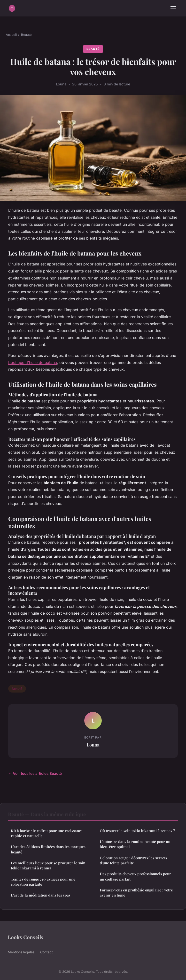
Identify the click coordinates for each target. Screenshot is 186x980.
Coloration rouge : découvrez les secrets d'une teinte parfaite (133, 860)
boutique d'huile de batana (33, 362)
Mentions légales (21, 952)
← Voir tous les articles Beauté (35, 773)
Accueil (11, 35)
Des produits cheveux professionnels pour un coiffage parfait (135, 876)
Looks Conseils (26, 937)
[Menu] (173, 8)
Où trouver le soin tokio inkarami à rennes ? (137, 831)
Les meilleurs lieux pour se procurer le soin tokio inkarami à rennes (48, 865)
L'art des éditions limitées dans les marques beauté (48, 849)
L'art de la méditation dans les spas (41, 895)
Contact (46, 952)
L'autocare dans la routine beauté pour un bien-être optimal (135, 844)
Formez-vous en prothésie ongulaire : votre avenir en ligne (136, 893)
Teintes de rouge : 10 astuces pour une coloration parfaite (43, 882)
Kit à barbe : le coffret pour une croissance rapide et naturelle (47, 833)
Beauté (26, 35)
